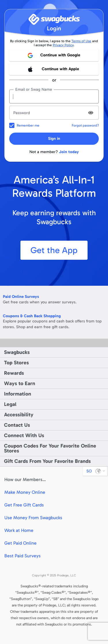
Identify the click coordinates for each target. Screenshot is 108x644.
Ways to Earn (20, 383)
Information (18, 394)
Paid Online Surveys (21, 297)
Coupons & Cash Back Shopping (32, 316)
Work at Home (19, 530)
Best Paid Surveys (22, 556)
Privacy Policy (63, 45)
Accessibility (19, 415)
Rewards (14, 373)
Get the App (54, 250)
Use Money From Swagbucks (33, 518)
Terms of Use (81, 41)
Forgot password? (85, 125)
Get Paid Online (20, 543)
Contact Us (17, 425)
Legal (10, 404)
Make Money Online (25, 492)
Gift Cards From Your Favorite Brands (47, 461)
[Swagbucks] (54, 19)
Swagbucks (17, 352)
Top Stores (16, 363)
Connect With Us (24, 435)
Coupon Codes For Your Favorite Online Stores (50, 448)
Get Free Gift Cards (24, 505)
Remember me (28, 125)
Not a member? (54, 152)
